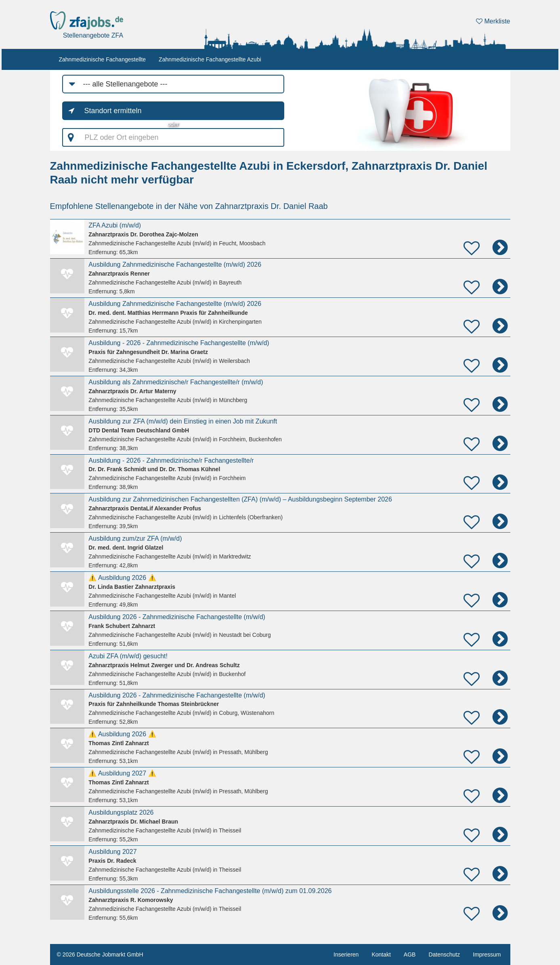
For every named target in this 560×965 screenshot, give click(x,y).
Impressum (487, 954)
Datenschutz (444, 954)
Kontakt (381, 954)
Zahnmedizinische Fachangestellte (103, 59)
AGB (410, 954)
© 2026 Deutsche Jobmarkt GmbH (100, 954)
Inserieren (346, 954)
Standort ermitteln (113, 111)
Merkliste (493, 21)
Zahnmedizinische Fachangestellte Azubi (210, 59)
